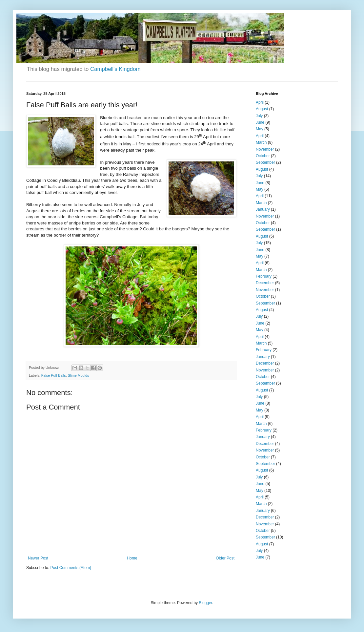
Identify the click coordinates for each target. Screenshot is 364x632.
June (260, 122)
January (263, 209)
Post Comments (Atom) (71, 568)
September (265, 162)
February (264, 276)
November (265, 149)
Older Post (225, 558)
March (261, 142)
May (260, 129)
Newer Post (38, 558)
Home (132, 558)
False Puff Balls (54, 375)
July (259, 116)
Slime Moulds (79, 375)
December (265, 283)
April (260, 102)
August (262, 109)
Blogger (205, 603)
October (263, 156)
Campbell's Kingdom (115, 69)
